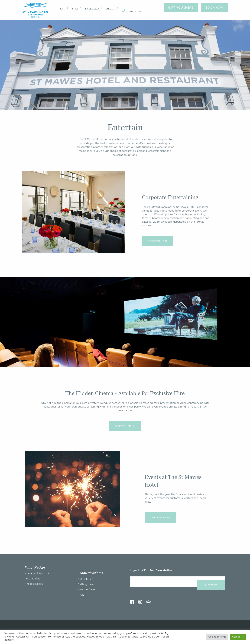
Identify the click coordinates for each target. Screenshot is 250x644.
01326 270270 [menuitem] (132, 11)
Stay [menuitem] (75, 9)
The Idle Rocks (34, 584)
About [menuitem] (111, 9)
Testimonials (33, 579)
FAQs (81, 595)
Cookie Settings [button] (217, 637)
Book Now (214, 8)
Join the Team (86, 590)
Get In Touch (85, 579)
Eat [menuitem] (62, 9)
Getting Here (86, 584)
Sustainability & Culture (39, 574)
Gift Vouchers (181, 8)
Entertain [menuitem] (92, 9)
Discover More (158, 241)
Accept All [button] (238, 637)
